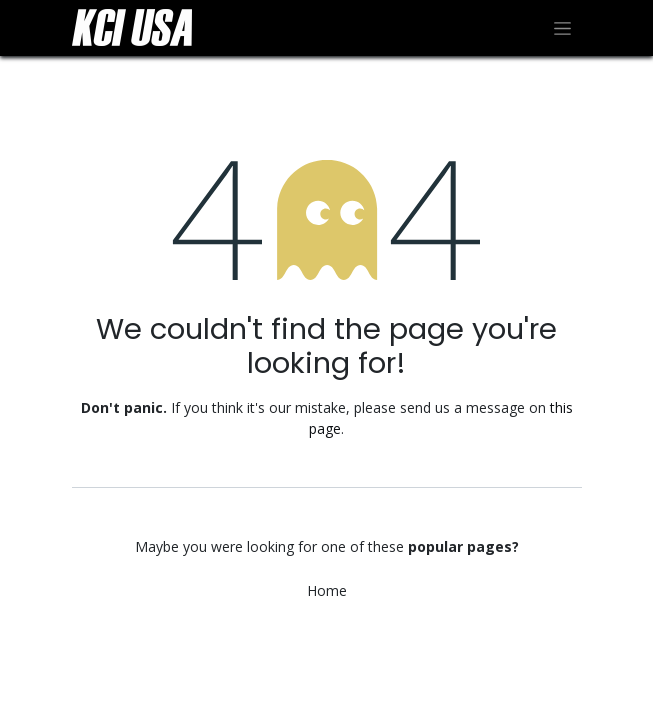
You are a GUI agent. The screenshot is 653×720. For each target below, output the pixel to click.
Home (327, 590)
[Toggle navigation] (562, 28)
